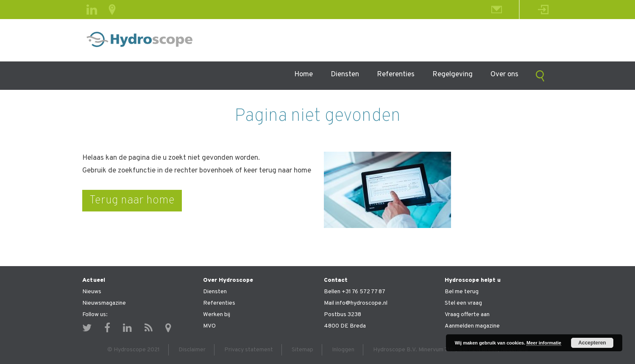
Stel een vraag (463, 303)
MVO (209, 326)
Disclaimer (192, 350)
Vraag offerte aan (467, 315)
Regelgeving (453, 75)
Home (304, 75)
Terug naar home (132, 200)
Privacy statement (249, 350)
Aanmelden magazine (472, 326)
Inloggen (343, 350)
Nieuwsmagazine (104, 303)
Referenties (396, 75)
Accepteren (592, 343)
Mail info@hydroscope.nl (356, 303)
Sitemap (302, 350)
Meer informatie (544, 343)
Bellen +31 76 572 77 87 (355, 292)
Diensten (345, 75)
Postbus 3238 (343, 315)
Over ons (504, 75)
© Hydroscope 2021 (134, 350)
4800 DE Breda (345, 326)
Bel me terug (462, 292)
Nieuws (92, 292)
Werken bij (217, 315)
